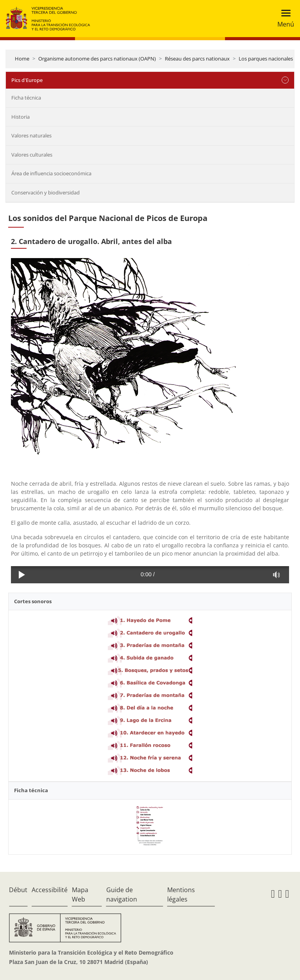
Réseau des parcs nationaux (197, 59)
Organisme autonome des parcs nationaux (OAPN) (97, 59)
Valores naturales (31, 135)
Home (22, 59)
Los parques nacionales (266, 59)
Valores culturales (32, 155)
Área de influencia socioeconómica (51, 173)
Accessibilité (50, 890)
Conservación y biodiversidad (46, 192)
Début (18, 890)
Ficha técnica (26, 98)
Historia (21, 117)
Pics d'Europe (27, 80)
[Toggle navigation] (283, 19)
